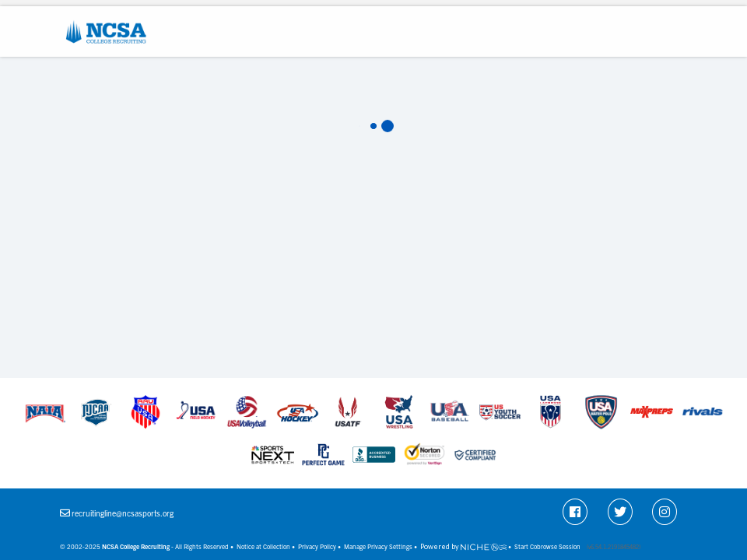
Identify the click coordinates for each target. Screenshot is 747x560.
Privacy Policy (317, 546)
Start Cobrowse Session (547, 546)
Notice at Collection (263, 546)
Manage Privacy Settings (378, 546)
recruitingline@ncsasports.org (123, 513)
